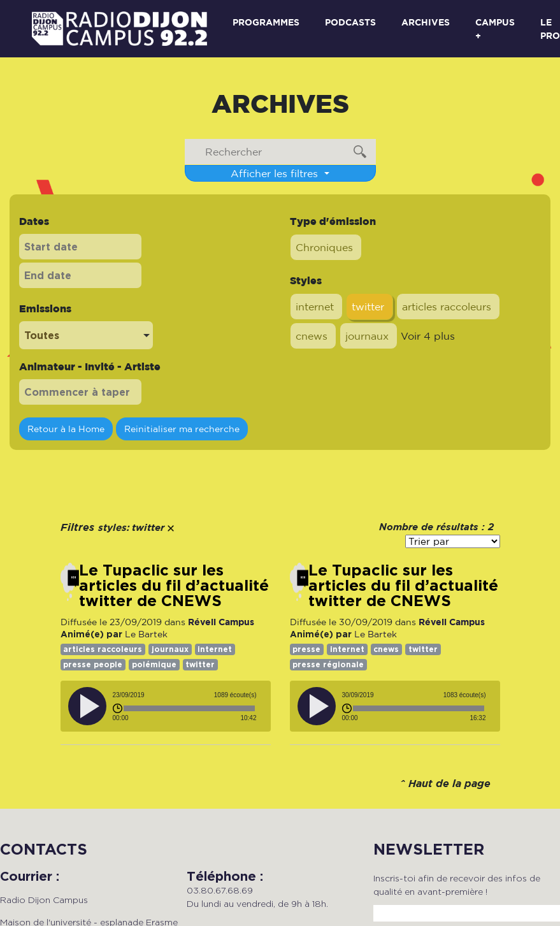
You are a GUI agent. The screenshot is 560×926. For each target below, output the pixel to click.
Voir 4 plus (428, 336)
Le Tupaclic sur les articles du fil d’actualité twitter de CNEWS (174, 586)
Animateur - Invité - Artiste (90, 366)
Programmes (266, 22)
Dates (34, 221)
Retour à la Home (66, 429)
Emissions (45, 308)
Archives (426, 22)
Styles (306, 280)
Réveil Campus (221, 622)
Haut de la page (449, 784)
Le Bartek (146, 634)
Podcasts (350, 22)
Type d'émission (333, 221)
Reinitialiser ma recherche (182, 429)
